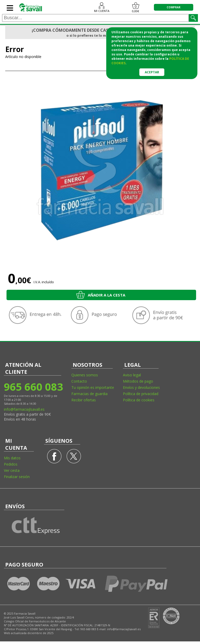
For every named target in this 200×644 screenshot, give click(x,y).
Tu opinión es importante (93, 387)
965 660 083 (33, 387)
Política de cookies (139, 400)
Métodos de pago (138, 381)
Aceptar (152, 72)
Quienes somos (85, 375)
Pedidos (11, 464)
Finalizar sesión (17, 477)
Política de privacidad (141, 394)
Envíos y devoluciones (141, 387)
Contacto (79, 381)
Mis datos (12, 458)
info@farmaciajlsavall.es (24, 409)
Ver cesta (12, 470)
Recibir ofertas (84, 400)
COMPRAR (174, 7)
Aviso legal (132, 375)
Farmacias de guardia (89, 394)
